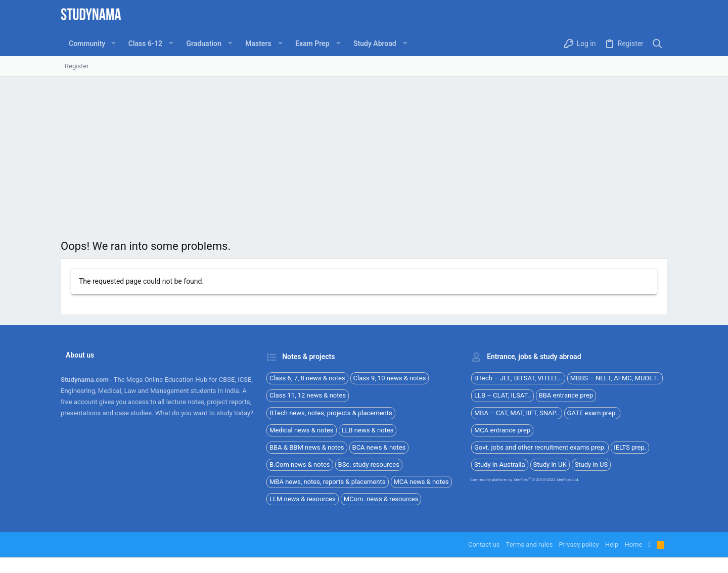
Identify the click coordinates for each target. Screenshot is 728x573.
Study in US (591, 465)
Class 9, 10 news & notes (390, 378)
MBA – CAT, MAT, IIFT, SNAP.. (517, 413)
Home (633, 544)
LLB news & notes (368, 430)
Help (612, 544)
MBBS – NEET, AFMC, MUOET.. (615, 378)
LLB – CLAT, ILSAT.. (503, 395)
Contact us (484, 544)
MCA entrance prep (502, 430)
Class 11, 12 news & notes (308, 395)
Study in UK (550, 465)
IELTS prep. (630, 447)
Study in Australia (500, 465)
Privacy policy (579, 544)
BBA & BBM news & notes (307, 447)
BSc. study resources (369, 465)
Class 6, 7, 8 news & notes (307, 378)
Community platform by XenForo (525, 480)
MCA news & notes (421, 482)
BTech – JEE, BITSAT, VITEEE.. (518, 378)
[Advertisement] (364, 153)
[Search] (657, 44)
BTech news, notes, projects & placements (331, 413)
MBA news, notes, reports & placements (328, 482)
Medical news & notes (302, 430)
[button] (113, 43)
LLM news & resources (303, 499)
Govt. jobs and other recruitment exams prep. (540, 447)
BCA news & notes (379, 447)
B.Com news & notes (300, 465)
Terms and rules (530, 544)
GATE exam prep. (592, 413)
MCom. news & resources (381, 499)
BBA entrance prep (566, 395)
